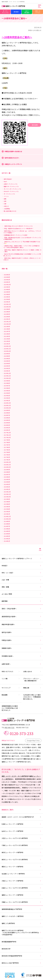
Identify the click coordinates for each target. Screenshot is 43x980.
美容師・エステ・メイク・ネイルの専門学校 (21, 817)
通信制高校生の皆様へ (21, 616)
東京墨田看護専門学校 (21, 942)
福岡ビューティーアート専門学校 (21, 895)
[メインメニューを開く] (40, 6)
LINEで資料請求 (27, 12)
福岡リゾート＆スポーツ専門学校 (21, 916)
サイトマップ (11, 688)
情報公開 (32, 688)
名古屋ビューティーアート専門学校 (21, 874)
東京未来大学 (21, 949)
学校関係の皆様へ (21, 656)
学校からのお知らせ (35, 30)
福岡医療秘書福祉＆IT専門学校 (21, 909)
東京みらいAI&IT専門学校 (21, 963)
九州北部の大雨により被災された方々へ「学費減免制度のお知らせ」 (32, 697)
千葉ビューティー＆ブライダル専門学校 (21, 845)
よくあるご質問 (21, 594)
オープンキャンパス (5, 12)
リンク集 (11, 679)
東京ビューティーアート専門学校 (21, 852)
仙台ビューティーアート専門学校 (21, 831)
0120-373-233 (22, 733)
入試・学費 (21, 580)
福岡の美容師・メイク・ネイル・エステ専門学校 (13, 2)
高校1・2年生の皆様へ (21, 609)
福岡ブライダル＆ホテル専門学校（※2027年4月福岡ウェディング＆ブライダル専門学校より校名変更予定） (21, 933)
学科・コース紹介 (21, 573)
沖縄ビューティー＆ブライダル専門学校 (21, 902)
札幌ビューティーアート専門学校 (21, 824)
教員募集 (11, 695)
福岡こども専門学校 (21, 923)
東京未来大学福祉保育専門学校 (21, 956)
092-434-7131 (10, 728)
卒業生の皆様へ (21, 640)
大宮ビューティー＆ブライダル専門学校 (21, 838)
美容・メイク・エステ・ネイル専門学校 (15, 776)
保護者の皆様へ (21, 648)
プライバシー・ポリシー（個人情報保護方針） (32, 680)
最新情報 (21, 601)
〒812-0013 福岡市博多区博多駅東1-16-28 (16, 725)
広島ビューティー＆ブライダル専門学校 (21, 888)
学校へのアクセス (38, 12)
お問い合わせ (32, 671)
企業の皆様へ (21, 664)
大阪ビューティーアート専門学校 (21, 881)
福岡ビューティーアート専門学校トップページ (21, 559)
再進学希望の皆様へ (21, 624)
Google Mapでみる (33, 740)
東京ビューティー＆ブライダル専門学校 (21, 860)
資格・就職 (21, 587)
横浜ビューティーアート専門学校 (21, 867)
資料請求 (16, 12)
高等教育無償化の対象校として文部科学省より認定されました (11, 708)
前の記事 (33, 125)
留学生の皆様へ (21, 632)
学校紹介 (21, 566)
